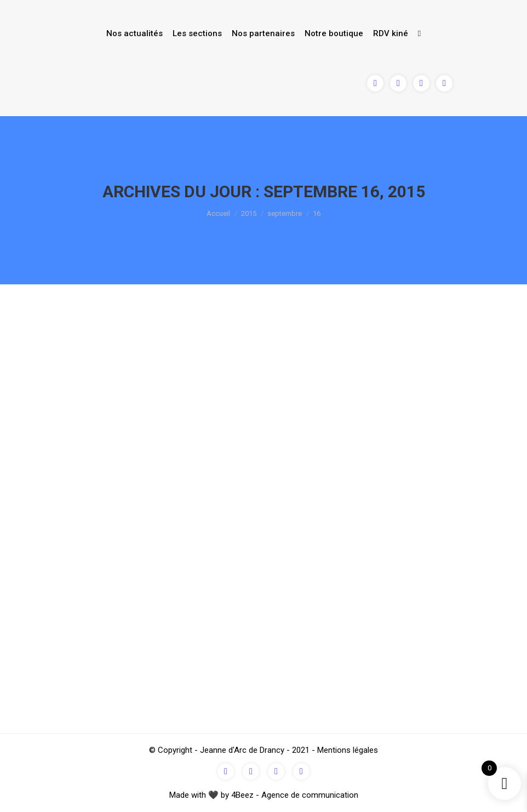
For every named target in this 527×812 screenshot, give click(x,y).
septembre (285, 213)
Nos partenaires (263, 33)
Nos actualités (134, 33)
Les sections (197, 33)
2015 (249, 213)
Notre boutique (334, 33)
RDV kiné (391, 33)
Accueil (218, 213)
